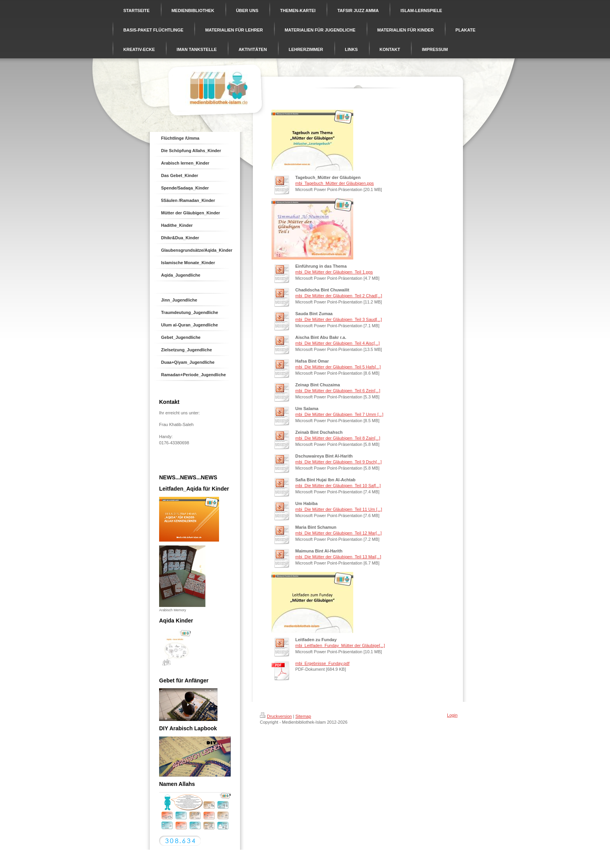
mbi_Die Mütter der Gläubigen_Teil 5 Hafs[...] (338, 367)
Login (452, 715)
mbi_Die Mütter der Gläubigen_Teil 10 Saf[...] (338, 486)
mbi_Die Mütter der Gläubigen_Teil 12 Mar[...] (338, 533)
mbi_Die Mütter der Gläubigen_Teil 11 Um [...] (339, 509)
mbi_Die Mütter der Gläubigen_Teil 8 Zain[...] (338, 438)
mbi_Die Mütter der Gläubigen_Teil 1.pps (334, 272)
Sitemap (303, 716)
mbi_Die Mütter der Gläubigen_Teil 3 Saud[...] (339, 319)
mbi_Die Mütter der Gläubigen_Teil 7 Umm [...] (339, 414)
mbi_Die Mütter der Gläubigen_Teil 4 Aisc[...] (337, 343)
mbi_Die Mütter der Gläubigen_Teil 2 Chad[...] (339, 296)
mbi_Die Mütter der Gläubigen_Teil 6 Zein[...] (338, 391)
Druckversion (276, 716)
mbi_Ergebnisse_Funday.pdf (322, 663)
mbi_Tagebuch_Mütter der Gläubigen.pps (335, 183)
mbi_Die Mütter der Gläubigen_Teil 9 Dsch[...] (338, 462)
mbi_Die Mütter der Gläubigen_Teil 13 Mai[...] (338, 557)
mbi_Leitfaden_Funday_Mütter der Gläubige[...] (340, 645)
